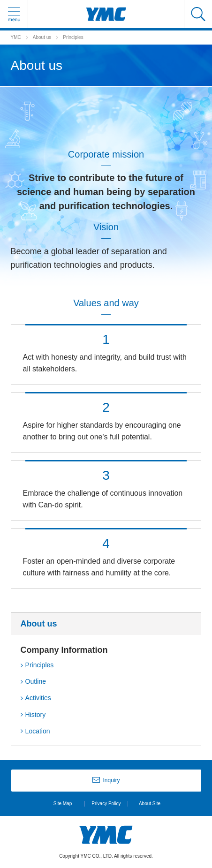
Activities (38, 698)
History (36, 715)
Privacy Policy (106, 804)
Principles (40, 665)
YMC (16, 37)
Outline (36, 681)
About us (42, 37)
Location (38, 731)
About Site (150, 804)
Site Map (63, 804)
